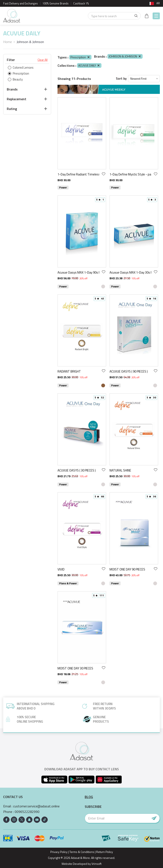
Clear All (43, 60)
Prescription (80, 57)
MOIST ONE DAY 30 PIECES (75, 668)
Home (8, 42)
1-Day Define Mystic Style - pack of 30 (130, 174)
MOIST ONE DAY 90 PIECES (127, 569)
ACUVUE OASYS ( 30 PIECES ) (77, 470)
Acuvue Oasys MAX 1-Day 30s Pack (130, 272)
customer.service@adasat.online (36, 806)
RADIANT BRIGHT (69, 371)
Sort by (121, 79)
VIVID (61, 569)
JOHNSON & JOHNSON (125, 56)
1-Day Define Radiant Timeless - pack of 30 (78, 174)
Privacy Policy (59, 852)
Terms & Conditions (82, 852)
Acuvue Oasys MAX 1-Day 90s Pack (78, 272)
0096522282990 (27, 812)
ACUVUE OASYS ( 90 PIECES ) (129, 371)
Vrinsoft (96, 864)
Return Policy (105, 852)
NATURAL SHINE (120, 470)
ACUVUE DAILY (89, 65)
